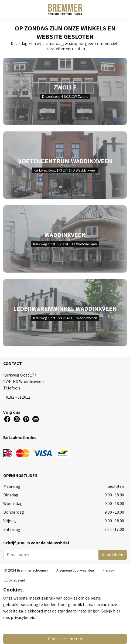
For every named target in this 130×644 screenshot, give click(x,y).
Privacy (108, 570)
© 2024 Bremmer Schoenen (26, 570)
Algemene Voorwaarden (75, 570)
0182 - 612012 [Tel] (18, 397)
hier (117, 611)
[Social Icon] (7, 419)
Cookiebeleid (15, 580)
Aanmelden (113, 555)
